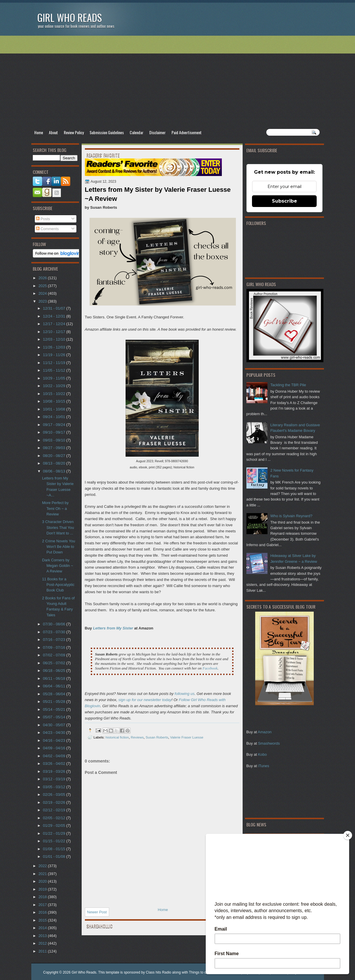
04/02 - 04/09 (55, 756)
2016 (43, 912)
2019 (43, 889)
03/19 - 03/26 (55, 771)
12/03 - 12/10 (55, 339)
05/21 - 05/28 (55, 702)
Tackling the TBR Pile (288, 385)
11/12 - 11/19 (55, 363)
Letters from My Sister (113, 628)
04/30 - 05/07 (55, 725)
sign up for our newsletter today (145, 700)
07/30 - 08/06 (55, 624)
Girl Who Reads (70, 17)
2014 (43, 928)
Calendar (137, 132)
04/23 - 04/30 (55, 733)
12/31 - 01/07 (55, 308)
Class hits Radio (158, 972)
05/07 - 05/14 (55, 717)
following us (185, 694)
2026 (43, 278)
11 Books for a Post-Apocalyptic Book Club (58, 585)
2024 (43, 293)
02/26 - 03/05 (55, 794)
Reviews (137, 737)
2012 (43, 943)
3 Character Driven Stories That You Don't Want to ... (58, 527)
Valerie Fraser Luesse (187, 737)
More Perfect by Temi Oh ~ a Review (55, 508)
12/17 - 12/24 (55, 324)
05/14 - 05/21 (55, 709)
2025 (43, 286)
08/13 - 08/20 (55, 463)
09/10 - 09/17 (55, 432)
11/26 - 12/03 (55, 347)
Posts (43, 219)
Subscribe (284, 201)
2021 (43, 874)
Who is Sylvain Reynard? (291, 516)
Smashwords (269, 743)
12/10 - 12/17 (55, 332)
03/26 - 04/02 (55, 764)
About (53, 132)
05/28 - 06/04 (55, 694)
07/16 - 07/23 (55, 640)
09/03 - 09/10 (55, 440)
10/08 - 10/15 (55, 401)
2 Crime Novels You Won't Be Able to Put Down (59, 547)
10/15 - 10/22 (55, 394)
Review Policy (74, 132)
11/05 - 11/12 (55, 370)
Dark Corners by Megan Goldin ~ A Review (58, 566)
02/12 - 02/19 (55, 810)
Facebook (210, 668)
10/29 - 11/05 (55, 378)
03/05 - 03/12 (55, 787)
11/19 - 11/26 (55, 355)
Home (39, 132)
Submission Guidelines (107, 132)
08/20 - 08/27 (55, 456)
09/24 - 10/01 (55, 417)
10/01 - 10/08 (55, 409)
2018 (43, 897)
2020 (43, 881)
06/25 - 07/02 (55, 663)
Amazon (265, 732)
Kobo (263, 754)
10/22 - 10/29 (55, 386)
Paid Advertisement (187, 132)
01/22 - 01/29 (55, 833)
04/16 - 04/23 (55, 740)
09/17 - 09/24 (55, 425)
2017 (43, 905)
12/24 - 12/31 (55, 316)
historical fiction (117, 737)
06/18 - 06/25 (55, 671)
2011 (43, 951)
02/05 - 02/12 (55, 818)
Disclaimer (157, 132)
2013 (43, 936)
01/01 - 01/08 (55, 856)
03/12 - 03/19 (55, 779)
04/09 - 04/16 (55, 748)
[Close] (348, 835)
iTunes (264, 766)
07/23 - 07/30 (55, 632)
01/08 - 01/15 (55, 849)
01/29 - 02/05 (55, 825)
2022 (43, 866)
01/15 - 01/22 (55, 841)
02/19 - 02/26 (55, 802)
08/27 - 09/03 (55, 448)
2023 (43, 301)
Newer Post (97, 912)
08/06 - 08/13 (55, 471)
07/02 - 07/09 (55, 655)
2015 (43, 920)
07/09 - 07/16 (55, 647)
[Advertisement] (178, 82)
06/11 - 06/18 (55, 678)
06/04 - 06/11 (55, 686)
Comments (47, 229)
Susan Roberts (157, 737)
